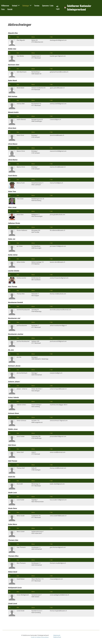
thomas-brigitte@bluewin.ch (58, 611)
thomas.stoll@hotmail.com (58, 468)
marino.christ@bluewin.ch (58, 167)
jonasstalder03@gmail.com (58, 436)
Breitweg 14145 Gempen (36, 136)
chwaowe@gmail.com (56, 579)
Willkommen (5, 6)
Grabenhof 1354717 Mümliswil (36, 517)
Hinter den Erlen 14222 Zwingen (37, 390)
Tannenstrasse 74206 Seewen (36, 596)
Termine (37, 6)
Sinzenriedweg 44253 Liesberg (36, 406)
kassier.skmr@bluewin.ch (57, 262)
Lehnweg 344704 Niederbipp (36, 310)
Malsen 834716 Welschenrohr (37, 41)
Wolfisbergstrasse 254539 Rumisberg (38, 200)
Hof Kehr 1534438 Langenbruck (37, 421)
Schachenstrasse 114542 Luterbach (37, 184)
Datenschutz (57, 637)
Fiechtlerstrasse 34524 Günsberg (37, 612)
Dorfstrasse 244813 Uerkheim (36, 279)
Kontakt (10, 9)
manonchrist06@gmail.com (58, 151)
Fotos (3, 9)
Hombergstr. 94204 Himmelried (37, 548)
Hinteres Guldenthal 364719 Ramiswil (38, 89)
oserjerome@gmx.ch (56, 373)
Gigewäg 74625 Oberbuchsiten (38, 501)
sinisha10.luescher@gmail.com (59, 278)
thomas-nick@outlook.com (58, 294)
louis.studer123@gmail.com (58, 500)
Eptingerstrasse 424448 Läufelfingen (37, 120)
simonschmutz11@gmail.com (59, 421)
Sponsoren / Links (48, 6)
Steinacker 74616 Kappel (35, 295)
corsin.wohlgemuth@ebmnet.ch (59, 595)
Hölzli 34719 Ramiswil (36, 453)
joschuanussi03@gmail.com (58, 341)
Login (58, 8)
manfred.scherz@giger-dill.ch (59, 405)
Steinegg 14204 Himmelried (37, 374)
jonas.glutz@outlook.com (57, 215)
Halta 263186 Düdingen (36, 469)
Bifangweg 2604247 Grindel (36, 231)
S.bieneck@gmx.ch (55, 119)
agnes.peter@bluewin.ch (57, 88)
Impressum (57, 635)
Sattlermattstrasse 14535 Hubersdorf (38, 532)
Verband (16, 6)
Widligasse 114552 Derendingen (37, 215)
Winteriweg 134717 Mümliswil (36, 485)
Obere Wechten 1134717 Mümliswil (37, 580)
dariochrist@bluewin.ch (57, 135)
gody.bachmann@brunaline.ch (59, 72)
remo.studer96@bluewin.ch (58, 516)
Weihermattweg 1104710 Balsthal (37, 263)
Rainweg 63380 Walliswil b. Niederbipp (40, 358)
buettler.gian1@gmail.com (58, 56)
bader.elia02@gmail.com (57, 484)
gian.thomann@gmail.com (58, 547)
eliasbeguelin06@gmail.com (58, 40)
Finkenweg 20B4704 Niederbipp (36, 437)
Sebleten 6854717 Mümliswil (36, 342)
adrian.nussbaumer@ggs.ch (58, 325)
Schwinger (27, 6)
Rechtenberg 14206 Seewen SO (36, 73)
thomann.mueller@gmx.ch (58, 563)
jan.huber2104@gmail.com (58, 246)
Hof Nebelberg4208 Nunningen (36, 247)
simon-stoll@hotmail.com (58, 452)
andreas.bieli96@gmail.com (58, 104)
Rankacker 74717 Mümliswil (36, 326)
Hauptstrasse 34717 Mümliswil (36, 57)
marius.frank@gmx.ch (56, 183)
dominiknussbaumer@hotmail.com (60, 310)
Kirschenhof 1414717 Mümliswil (36, 105)
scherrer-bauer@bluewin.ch (58, 389)
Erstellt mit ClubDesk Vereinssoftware (40, 637)
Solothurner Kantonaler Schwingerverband (79, 8)
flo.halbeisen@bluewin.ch (57, 230)
